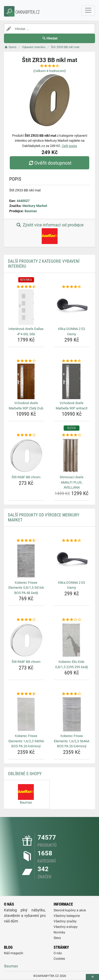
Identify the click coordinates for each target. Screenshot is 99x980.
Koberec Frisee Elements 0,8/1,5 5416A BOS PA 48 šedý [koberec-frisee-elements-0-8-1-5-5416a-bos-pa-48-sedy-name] (26, 588)
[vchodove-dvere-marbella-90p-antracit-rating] (72, 361)
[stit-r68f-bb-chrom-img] (26, 456)
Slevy (57, 938)
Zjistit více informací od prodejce (49, 233)
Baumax (31, 211)
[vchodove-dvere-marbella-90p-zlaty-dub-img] (26, 382)
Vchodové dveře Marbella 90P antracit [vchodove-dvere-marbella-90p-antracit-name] (72, 406)
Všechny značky (65, 921)
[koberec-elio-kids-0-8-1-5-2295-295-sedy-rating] (72, 620)
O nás (58, 953)
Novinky (59, 932)
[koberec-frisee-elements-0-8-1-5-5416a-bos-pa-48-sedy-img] (26, 561)
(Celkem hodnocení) (50, 71)
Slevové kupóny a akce (70, 910)
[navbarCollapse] (88, 11)
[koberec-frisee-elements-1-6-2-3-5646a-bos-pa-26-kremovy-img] (72, 714)
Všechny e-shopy (66, 927)
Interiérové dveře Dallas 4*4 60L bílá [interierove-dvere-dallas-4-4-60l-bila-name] (26, 331)
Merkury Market (35, 206)
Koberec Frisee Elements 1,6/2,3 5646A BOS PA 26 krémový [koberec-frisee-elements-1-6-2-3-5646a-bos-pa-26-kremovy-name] (72, 741)
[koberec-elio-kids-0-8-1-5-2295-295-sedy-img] (72, 640)
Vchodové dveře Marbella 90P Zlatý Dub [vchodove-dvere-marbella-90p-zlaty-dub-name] (26, 406)
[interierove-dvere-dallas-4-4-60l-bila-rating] (26, 287)
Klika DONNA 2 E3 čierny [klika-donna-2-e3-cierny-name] (72, 331)
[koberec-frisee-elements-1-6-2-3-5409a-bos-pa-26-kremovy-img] (26, 714)
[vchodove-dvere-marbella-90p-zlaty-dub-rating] (26, 361)
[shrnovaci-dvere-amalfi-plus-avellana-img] (72, 456)
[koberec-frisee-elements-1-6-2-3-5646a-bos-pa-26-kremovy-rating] (72, 694)
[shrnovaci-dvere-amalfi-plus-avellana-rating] (72, 435)
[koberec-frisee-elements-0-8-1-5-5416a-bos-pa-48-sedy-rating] (26, 541)
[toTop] (92, 977)
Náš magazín (14, 953)
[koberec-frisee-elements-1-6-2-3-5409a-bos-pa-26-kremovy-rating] (26, 694)
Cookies (59, 959)
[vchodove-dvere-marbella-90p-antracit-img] (72, 382)
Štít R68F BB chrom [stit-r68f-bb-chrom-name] (26, 477)
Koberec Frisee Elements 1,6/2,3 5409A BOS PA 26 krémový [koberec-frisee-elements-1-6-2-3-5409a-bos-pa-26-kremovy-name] (26, 741)
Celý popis (69, 146)
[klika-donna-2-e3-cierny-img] (72, 307)
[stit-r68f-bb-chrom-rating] (26, 435)
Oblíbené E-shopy (25, 774)
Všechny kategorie (67, 916)
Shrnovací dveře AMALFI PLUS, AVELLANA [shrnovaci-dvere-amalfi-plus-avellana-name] (72, 482)
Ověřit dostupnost (49, 163)
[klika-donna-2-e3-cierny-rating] (72, 287)
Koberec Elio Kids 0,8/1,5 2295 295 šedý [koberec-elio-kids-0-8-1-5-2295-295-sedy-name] (72, 664)
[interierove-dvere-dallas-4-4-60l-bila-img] (26, 307)
